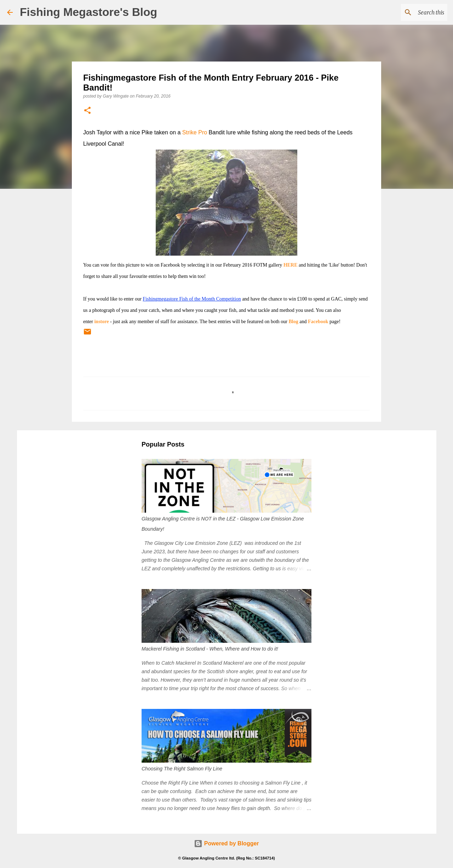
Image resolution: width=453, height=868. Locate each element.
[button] (87, 111)
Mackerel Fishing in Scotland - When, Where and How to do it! (210, 649)
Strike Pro (195, 132)
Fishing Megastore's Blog (88, 12)
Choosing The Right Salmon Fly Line (182, 769)
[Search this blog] (410, 12)
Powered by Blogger (226, 843)
